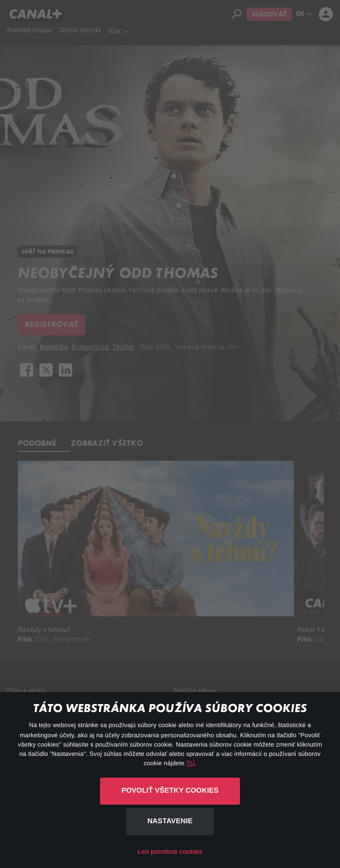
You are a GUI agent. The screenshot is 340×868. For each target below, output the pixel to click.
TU (191, 763)
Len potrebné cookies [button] (170, 852)
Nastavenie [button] (170, 821)
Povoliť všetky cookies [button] (170, 791)
